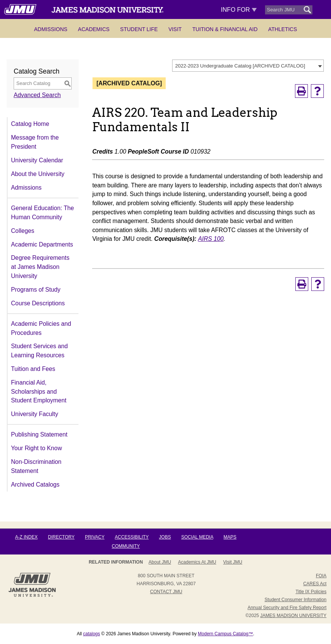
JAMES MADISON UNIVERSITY (293, 616)
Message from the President (35, 142)
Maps (230, 537)
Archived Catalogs (35, 485)
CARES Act (315, 584)
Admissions (51, 29)
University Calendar (37, 160)
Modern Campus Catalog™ (225, 634)
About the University (38, 174)
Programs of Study (36, 290)
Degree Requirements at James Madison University (40, 267)
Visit (175, 29)
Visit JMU (233, 562)
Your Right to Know (36, 448)
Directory (61, 537)
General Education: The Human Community (42, 213)
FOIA (321, 576)
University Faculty (35, 414)
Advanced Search (37, 95)
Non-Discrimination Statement (36, 466)
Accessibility (132, 537)
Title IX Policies (311, 592)
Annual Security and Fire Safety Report (287, 608)
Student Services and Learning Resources (39, 351)
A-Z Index (26, 537)
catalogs (92, 634)
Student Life (139, 29)
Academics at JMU (197, 562)
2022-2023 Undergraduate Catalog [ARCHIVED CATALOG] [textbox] (240, 66)
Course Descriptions (38, 303)
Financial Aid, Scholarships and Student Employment (39, 391)
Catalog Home (30, 124)
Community (126, 546)
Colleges (23, 231)
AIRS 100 (211, 239)
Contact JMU (166, 592)
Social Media (197, 537)
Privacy (95, 537)
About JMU (160, 562)
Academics (94, 29)
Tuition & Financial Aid (225, 29)
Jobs (165, 537)
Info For (239, 10)
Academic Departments (42, 244)
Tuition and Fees (33, 369)
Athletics (282, 29)
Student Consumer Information (296, 600)
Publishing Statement (39, 434)
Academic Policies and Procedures (41, 328)
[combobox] (248, 66)
